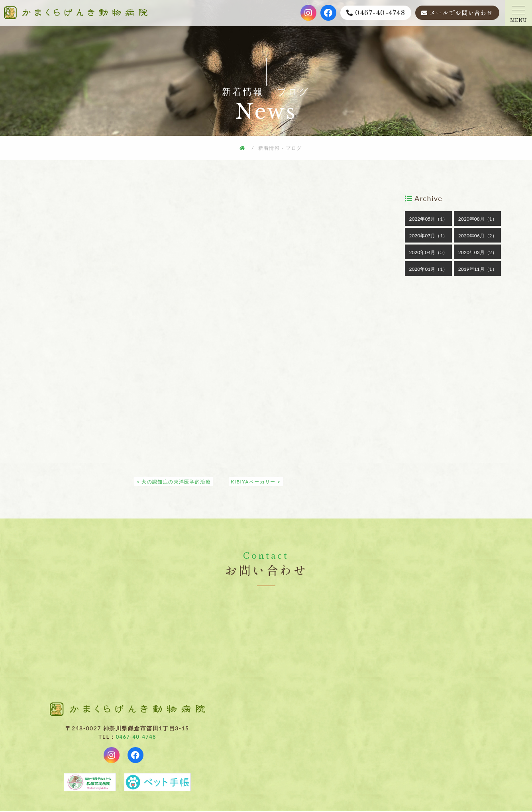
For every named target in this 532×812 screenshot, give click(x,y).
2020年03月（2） (478, 252)
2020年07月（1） (428, 236)
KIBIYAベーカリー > (256, 482)
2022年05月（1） (428, 219)
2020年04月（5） (428, 252)
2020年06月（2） (478, 236)
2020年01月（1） (428, 269)
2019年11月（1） (478, 269)
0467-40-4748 (380, 13)
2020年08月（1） (478, 219)
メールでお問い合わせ (461, 13)
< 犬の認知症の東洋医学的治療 (174, 482)
